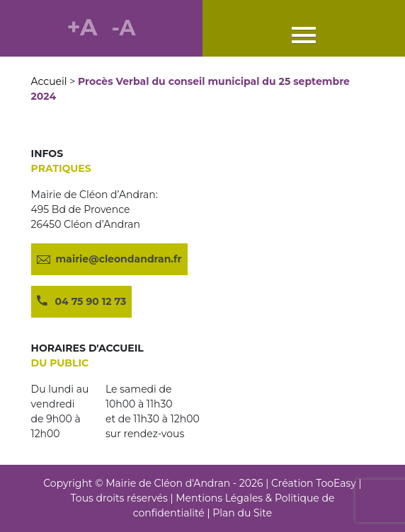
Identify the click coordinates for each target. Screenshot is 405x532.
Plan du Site (242, 513)
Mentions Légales (219, 498)
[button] (304, 37)
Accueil (49, 81)
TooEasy (336, 483)
